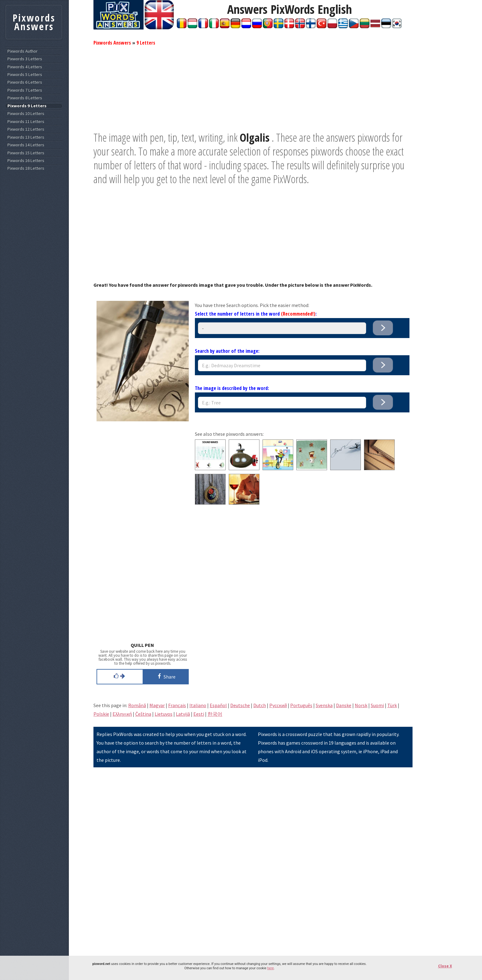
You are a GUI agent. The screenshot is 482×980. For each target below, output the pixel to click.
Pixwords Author (22, 51)
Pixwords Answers (112, 43)
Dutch (260, 705)
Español (218, 705)
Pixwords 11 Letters (26, 122)
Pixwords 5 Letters (25, 75)
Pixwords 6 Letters (25, 82)
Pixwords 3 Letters (25, 59)
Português (301, 705)
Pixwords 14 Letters (26, 145)
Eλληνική (122, 714)
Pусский (278, 705)
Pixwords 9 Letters (27, 106)
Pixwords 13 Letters (26, 137)
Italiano (198, 705)
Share (166, 676)
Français (177, 705)
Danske (344, 705)
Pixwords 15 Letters (26, 153)
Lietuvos (164, 714)
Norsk (361, 705)
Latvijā (183, 714)
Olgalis (255, 138)
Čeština (143, 714)
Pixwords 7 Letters (25, 90)
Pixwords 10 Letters (26, 114)
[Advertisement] (253, 88)
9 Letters (146, 43)
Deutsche (240, 705)
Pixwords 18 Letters (26, 168)
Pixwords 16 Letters (26, 161)
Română (137, 705)
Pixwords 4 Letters (25, 67)
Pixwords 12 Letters (26, 129)
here (270, 968)
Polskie (101, 714)
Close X (445, 966)
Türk (392, 705)
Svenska (324, 705)
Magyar (157, 705)
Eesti (199, 714)
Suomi (377, 705)
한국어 (215, 714)
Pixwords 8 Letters (25, 98)
